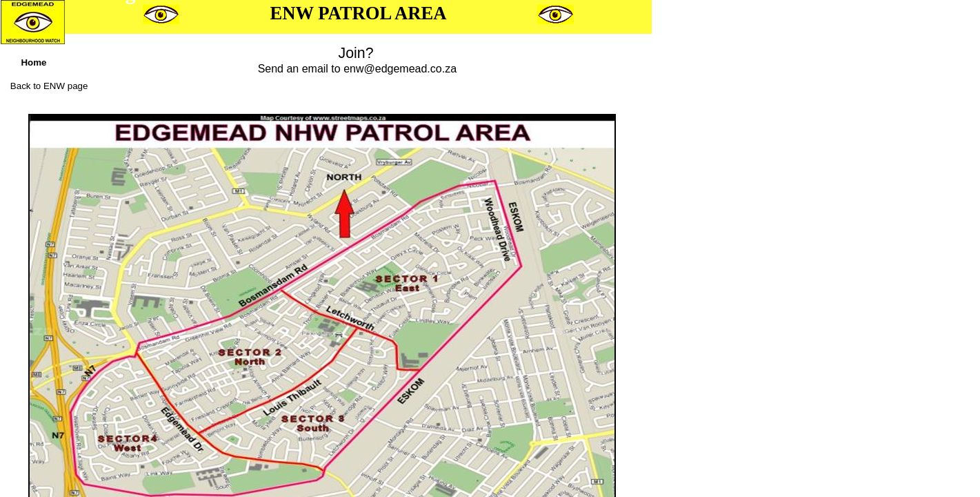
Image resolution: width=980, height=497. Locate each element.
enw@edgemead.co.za (400, 69)
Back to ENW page (49, 86)
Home (33, 62)
